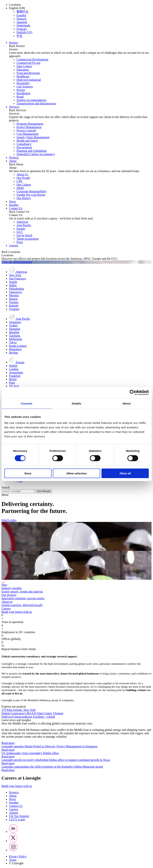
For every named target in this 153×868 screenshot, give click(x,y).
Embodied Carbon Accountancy (36, 154)
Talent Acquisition (28, 239)
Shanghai (15, 329)
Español (21, 15)
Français (22, 29)
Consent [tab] (27, 403)
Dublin (13, 366)
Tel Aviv (14, 386)
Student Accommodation (31, 100)
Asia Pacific (24, 225)
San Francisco (17, 279)
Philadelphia (17, 289)
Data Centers (24, 66)
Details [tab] (77, 403)
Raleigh (14, 306)
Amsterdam (16, 372)
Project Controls (26, 130)
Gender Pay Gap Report (31, 195)
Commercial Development (32, 59)
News (12, 201)
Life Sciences (25, 87)
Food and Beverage (28, 73)
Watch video (9, 520)
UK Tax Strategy (19, 816)
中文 (20, 36)
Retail (20, 97)
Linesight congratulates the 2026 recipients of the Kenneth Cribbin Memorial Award (52, 767)
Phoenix (14, 295)
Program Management (30, 124)
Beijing (13, 353)
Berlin (13, 379)
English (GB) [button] (17, 8)
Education (23, 70)
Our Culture (24, 185)
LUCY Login (17, 819)
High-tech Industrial (29, 80)
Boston (13, 299)
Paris (12, 383)
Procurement (24, 147)
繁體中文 (23, 12)
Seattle (13, 282)
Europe (21, 229)
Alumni (14, 813)
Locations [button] (15, 5)
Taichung (15, 336)
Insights (14, 205)
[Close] (3, 582)
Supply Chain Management (33, 137)
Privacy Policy (18, 856)
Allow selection (76, 473)
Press (20, 242)
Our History (24, 198)
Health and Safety (27, 141)
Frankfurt (15, 376)
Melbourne (16, 339)
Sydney (14, 325)
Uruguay (14, 309)
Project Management (29, 127)
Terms (13, 860)
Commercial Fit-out (28, 63)
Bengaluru (15, 349)
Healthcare (23, 76)
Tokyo (13, 342)
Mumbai (14, 332)
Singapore (15, 322)
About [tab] (127, 403)
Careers (14, 245)
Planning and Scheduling (32, 151)
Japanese (22, 22)
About (13, 161)
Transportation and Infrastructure (36, 103)
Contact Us (16, 208)
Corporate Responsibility (32, 191)
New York (15, 275)
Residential (23, 93)
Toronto (14, 302)
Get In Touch (24, 235)
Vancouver (15, 292)
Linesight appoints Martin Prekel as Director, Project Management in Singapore (49, 746)
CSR (19, 181)
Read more (8, 743)
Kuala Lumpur (18, 346)
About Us (22, 174)
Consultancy (24, 144)
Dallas (13, 285)
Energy (21, 90)
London (14, 369)
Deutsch (21, 19)
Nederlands (23, 25)
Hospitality (23, 83)
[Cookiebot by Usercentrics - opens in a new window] (132, 393)
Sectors (13, 43)
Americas (22, 222)
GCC (20, 232)
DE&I (20, 188)
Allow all (125, 473)
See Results (44, 491)
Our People (23, 178)
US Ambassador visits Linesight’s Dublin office (30, 753)
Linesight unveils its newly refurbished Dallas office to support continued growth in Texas (56, 760)
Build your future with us (17, 786)
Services (14, 107)
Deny (28, 473)
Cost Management (28, 134)
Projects (14, 158)
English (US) (24, 32)
